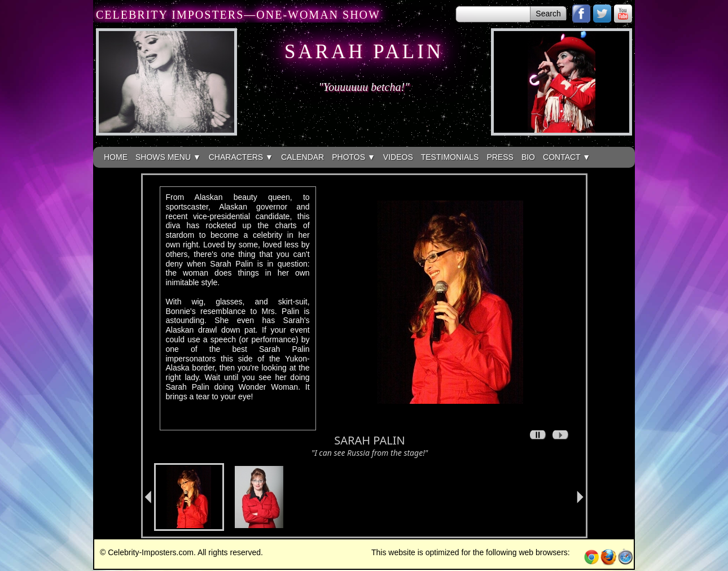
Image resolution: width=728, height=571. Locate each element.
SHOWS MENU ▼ (168, 157)
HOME (116, 157)
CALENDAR (302, 157)
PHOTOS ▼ (354, 157)
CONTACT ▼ (567, 157)
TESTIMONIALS (450, 157)
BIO (528, 157)
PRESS (500, 157)
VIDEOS (398, 157)
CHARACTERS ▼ (241, 157)
